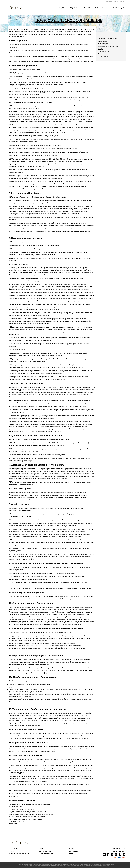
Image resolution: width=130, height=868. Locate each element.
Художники (74, 8)
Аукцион (73, 849)
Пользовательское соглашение (108, 46)
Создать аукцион (118, 8)
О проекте (86, 8)
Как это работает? (104, 41)
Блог (97, 8)
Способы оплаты (103, 51)
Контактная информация (19, 854)
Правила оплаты (103, 54)
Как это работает (46, 851)
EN (123, 2)
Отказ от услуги (103, 57)
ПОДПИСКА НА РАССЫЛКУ (116, 851)
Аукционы (62, 8)
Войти (105, 8)
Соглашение (14, 849)
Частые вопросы (103, 44)
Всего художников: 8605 (113, 2)
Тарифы (100, 49)
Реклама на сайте (118, 849)
